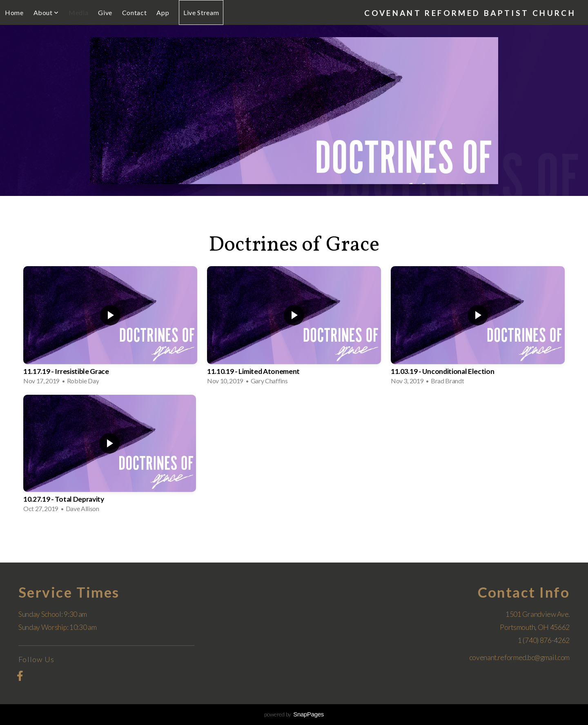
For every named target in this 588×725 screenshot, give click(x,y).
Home (14, 12)
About (46, 12)
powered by (294, 714)
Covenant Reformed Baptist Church (470, 13)
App (163, 12)
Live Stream (201, 12)
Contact (134, 12)
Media (78, 12)
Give (105, 12)
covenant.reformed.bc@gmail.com (519, 657)
